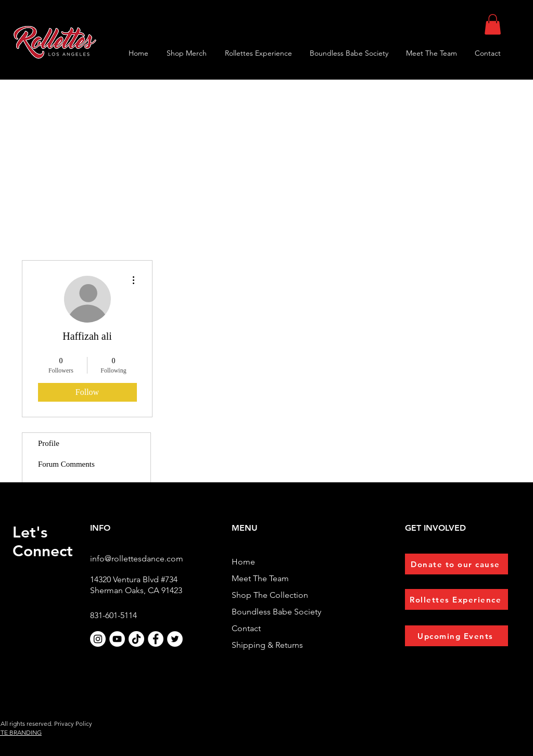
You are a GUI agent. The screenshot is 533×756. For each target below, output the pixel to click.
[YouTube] (117, 639)
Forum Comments (66, 464)
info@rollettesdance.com (137, 559)
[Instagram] (98, 639)
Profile (49, 443)
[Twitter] (175, 639)
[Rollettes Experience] (456, 599)
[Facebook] (156, 639)
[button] (493, 24)
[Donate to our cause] (456, 564)
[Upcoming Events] (456, 636)
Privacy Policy (73, 723)
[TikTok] (136, 639)
